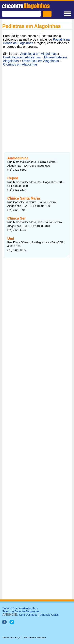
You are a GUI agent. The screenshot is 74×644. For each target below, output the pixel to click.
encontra (26, 6)
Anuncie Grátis (50, 615)
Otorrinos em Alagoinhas (20, 64)
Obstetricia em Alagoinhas (40, 61)
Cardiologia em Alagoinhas (22, 57)
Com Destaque (28, 615)
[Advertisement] (37, 105)
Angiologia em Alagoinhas (38, 54)
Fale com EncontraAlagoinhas (21, 611)
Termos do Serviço (11, 637)
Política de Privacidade (35, 637)
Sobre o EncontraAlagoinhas (20, 608)
